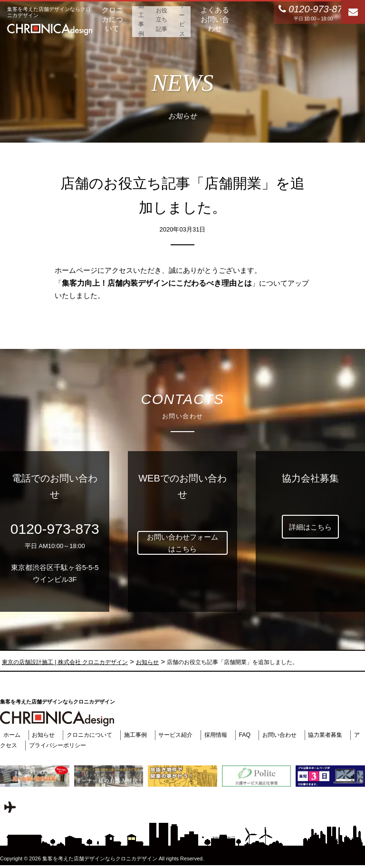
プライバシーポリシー (73, 746)
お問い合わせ (292, 735)
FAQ (256, 735)
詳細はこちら (310, 527)
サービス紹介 (183, 735)
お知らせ (43, 735)
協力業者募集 (341, 735)
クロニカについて (91, 735)
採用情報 (225, 735)
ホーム (9, 735)
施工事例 (140, 735)
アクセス (18, 746)
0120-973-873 (55, 529)
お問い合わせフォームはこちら (182, 543)
